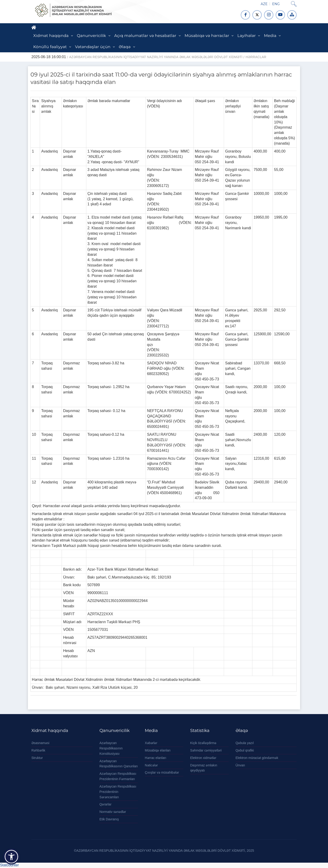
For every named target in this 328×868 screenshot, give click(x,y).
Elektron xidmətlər (203, 758)
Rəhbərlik (38, 750)
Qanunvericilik (91, 36)
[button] (11, 857)
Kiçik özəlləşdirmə (203, 743)
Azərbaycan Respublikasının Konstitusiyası (111, 748)
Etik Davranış (109, 819)
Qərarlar (106, 804)
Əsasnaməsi (40, 743)
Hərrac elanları (156, 758)
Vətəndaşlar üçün (93, 47)
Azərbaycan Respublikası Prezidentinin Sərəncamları (118, 792)
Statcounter (9, 865)
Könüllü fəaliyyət (50, 47)
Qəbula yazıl (245, 743)
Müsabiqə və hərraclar (207, 36)
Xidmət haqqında (51, 36)
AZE (264, 4)
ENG (276, 4)
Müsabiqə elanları (158, 750)
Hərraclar (256, 57)
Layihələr (247, 36)
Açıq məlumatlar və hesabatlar (145, 36)
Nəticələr (151, 765)
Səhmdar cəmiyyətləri (206, 750)
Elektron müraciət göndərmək (257, 758)
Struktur (37, 758)
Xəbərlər (151, 743)
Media (270, 36)
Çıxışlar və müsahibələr (162, 772)
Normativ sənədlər (113, 812)
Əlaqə (125, 47)
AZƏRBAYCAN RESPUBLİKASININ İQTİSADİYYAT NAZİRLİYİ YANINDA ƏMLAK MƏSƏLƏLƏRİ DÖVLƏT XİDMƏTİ (156, 57)
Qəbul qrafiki (245, 750)
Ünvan (240, 765)
